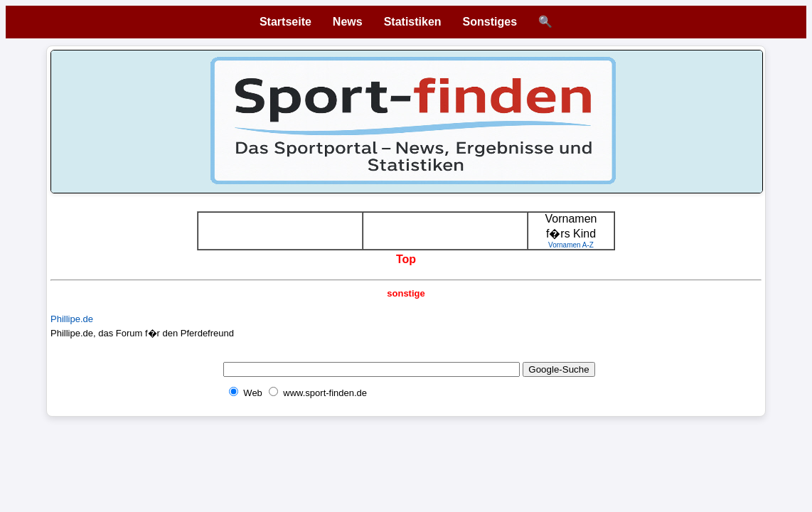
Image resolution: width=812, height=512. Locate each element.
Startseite (285, 22)
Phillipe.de (72, 319)
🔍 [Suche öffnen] (545, 22)
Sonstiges (490, 22)
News (348, 22)
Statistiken (413, 22)
